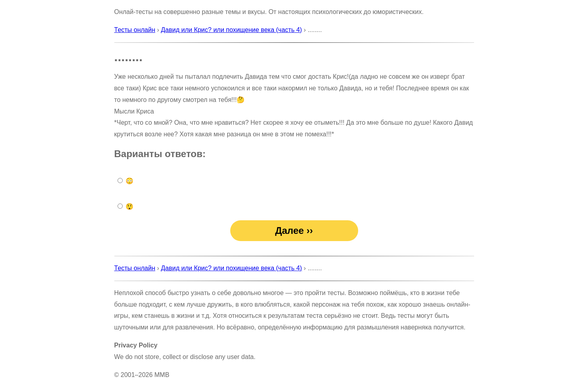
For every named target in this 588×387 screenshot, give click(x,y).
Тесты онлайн (135, 30)
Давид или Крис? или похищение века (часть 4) (232, 30)
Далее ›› (294, 230)
